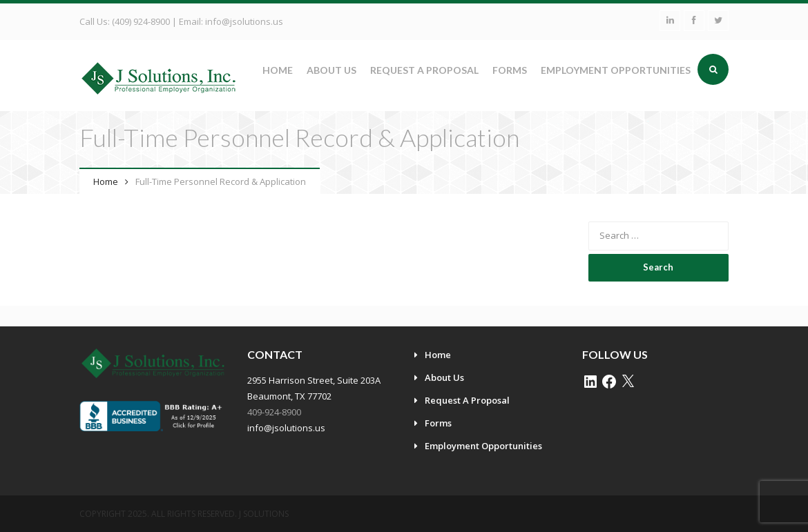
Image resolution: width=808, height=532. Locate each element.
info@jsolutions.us (244, 21)
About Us (331, 70)
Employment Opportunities (616, 70)
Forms (510, 70)
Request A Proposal (424, 70)
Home (278, 70)
